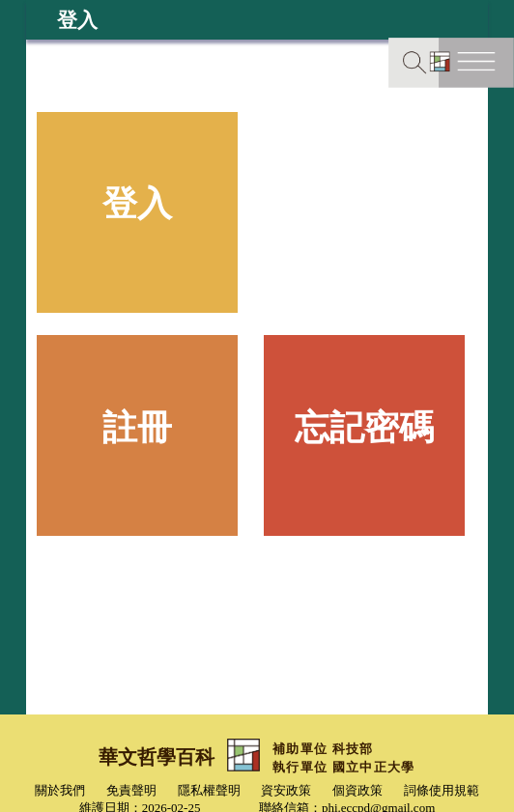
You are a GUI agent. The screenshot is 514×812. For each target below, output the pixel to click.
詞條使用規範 (442, 790)
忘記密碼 (364, 428)
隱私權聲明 (209, 790)
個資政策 (357, 790)
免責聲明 (131, 790)
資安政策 (286, 790)
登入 (137, 204)
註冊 (137, 428)
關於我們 (60, 790)
